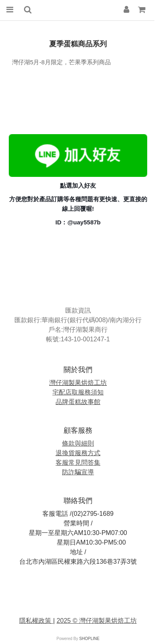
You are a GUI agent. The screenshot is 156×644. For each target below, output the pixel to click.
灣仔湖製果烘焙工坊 (78, 383)
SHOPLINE (89, 639)
